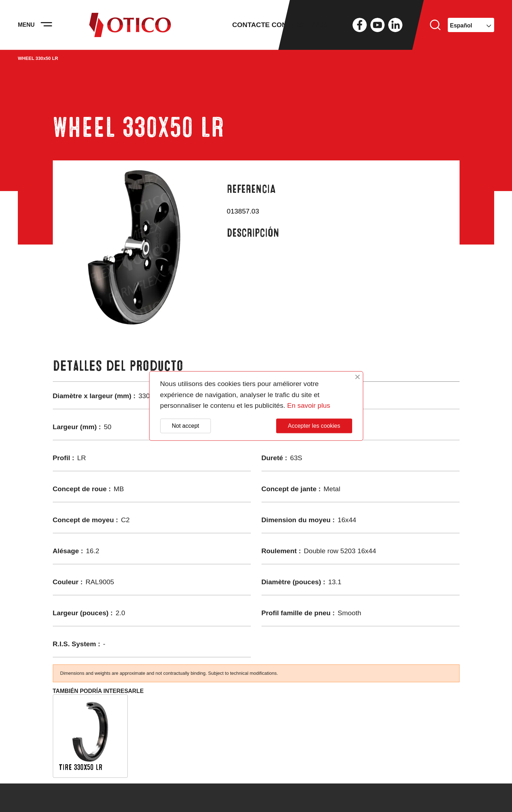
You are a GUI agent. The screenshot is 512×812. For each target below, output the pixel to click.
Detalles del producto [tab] (118, 366)
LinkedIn (395, 25)
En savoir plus (309, 406)
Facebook (360, 25)
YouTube (377, 25)
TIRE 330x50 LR (81, 767)
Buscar (435, 25)
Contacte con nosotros (280, 25)
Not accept (186, 426)
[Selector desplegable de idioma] (471, 25)
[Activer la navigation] (46, 25)
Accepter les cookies (314, 426)
